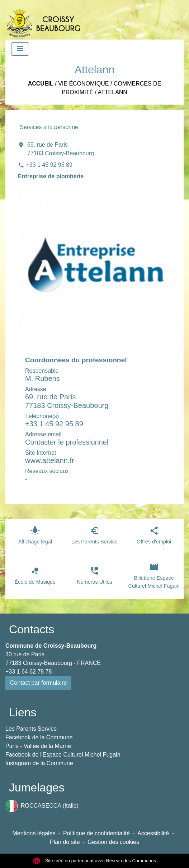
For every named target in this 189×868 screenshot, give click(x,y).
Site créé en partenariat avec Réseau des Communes (94, 861)
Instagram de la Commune (39, 763)
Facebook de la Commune (39, 737)
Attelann (113, 92)
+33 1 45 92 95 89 (49, 165)
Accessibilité (153, 833)
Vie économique (83, 84)
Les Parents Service (31, 729)
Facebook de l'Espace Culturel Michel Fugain (63, 755)
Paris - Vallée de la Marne (38, 746)
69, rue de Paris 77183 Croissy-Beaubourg (61, 149)
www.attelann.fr (50, 460)
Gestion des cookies (113, 842)
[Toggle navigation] (20, 49)
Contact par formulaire (38, 683)
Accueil (41, 84)
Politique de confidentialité (96, 833)
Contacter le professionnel (67, 442)
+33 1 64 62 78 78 (29, 672)
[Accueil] (43, 20)
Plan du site (65, 842)
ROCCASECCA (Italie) (42, 806)
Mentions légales (34, 833)
